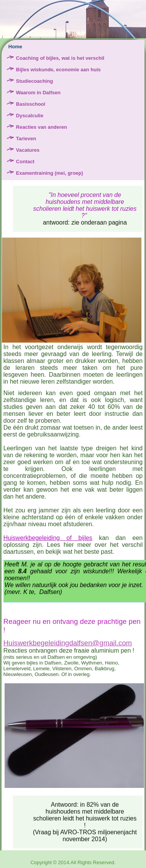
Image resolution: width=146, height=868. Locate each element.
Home (15, 47)
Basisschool (31, 104)
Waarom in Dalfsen (38, 93)
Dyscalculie (30, 116)
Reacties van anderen (42, 127)
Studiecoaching (35, 81)
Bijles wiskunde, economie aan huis (58, 70)
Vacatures (28, 150)
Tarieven (26, 139)
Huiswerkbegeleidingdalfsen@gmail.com (68, 643)
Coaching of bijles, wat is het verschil (60, 58)
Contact (25, 162)
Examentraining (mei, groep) (50, 173)
